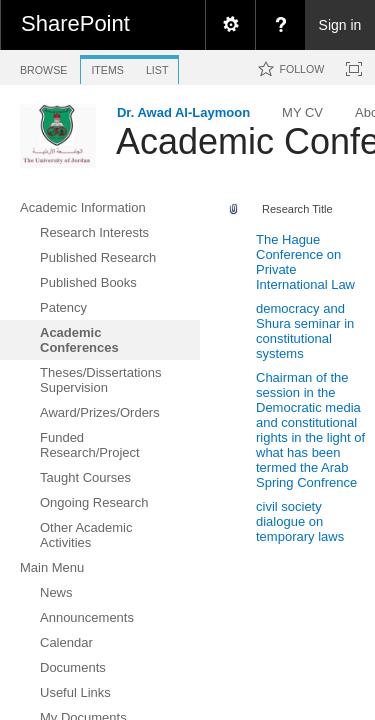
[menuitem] (230, 25)
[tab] (43, 66)
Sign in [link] (340, 25)
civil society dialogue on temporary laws (300, 521)
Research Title (297, 209)
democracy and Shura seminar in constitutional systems (305, 331)
